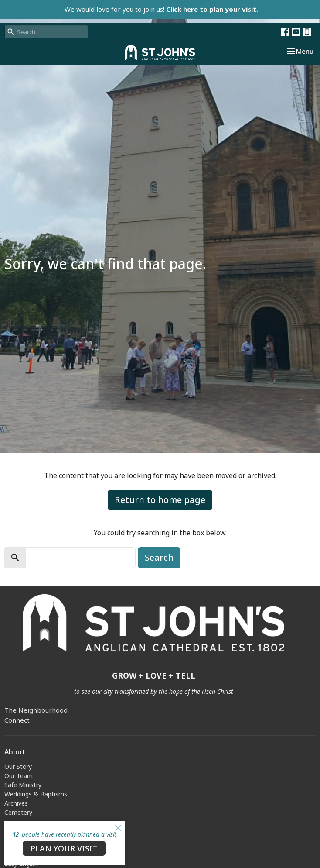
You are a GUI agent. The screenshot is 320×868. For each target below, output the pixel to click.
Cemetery (18, 812)
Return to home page (160, 500)
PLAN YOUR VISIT (64, 848)
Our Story (18, 766)
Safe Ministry (23, 785)
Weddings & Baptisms (36, 794)
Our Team (19, 776)
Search (159, 557)
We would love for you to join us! (161, 9)
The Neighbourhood (36, 710)
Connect (17, 720)
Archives (16, 803)
